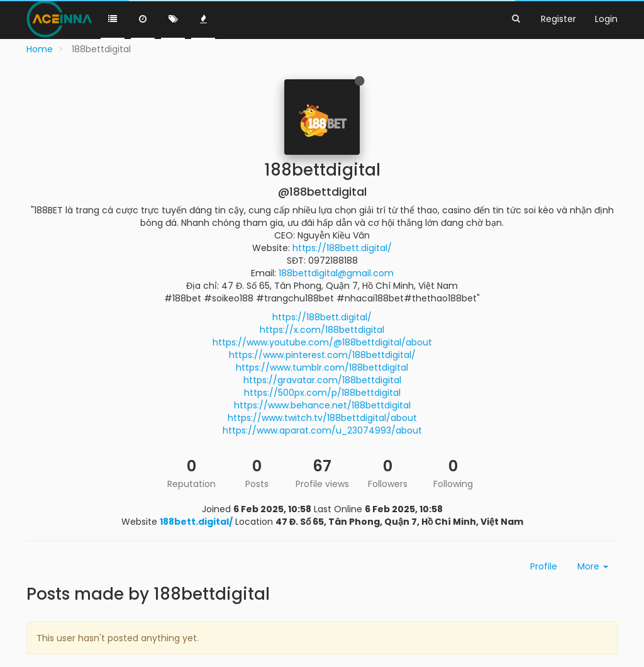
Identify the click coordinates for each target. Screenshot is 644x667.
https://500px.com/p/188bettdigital (322, 393)
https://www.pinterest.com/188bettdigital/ (322, 355)
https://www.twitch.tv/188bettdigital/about (322, 418)
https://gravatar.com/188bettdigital (322, 380)
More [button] (593, 566)
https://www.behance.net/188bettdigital (322, 405)
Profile (544, 566)
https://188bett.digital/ (342, 248)
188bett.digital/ (196, 522)
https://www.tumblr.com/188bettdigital (322, 367)
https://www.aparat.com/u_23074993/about (322, 430)
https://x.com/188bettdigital (322, 330)
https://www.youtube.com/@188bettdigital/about (322, 342)
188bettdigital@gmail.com (336, 273)
